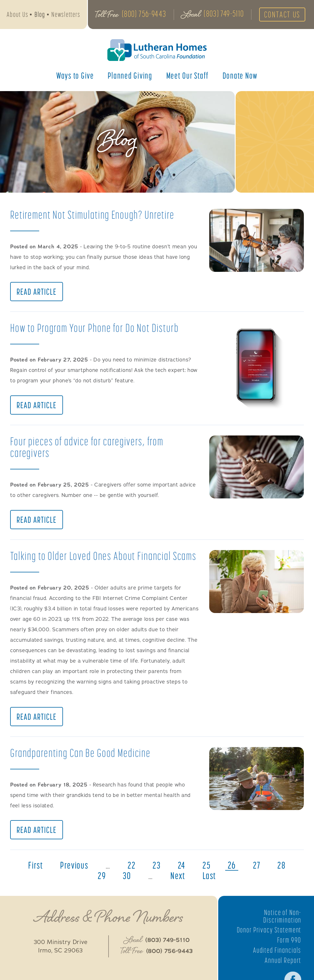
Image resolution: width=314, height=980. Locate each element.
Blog (40, 15)
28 (88, 891)
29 (114, 891)
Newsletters (66, 15)
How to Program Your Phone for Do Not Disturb (97, 329)
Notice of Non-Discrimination (282, 931)
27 (271, 880)
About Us (17, 15)
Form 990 (289, 955)
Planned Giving (130, 77)
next (191, 891)
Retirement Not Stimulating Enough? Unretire (95, 215)
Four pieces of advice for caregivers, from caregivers (90, 448)
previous (86, 880)
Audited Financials (276, 965)
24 (195, 880)
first (47, 880)
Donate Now (240, 77)
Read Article (37, 292)
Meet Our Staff (188, 77)
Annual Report (283, 975)
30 (139, 891)
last (223, 891)
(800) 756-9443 (144, 14)
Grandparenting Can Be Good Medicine (82, 767)
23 (170, 880)
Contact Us (283, 15)
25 (220, 880)
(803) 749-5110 (223, 14)
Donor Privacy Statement (268, 945)
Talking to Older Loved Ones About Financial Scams (74, 564)
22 (144, 880)
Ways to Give (75, 77)
